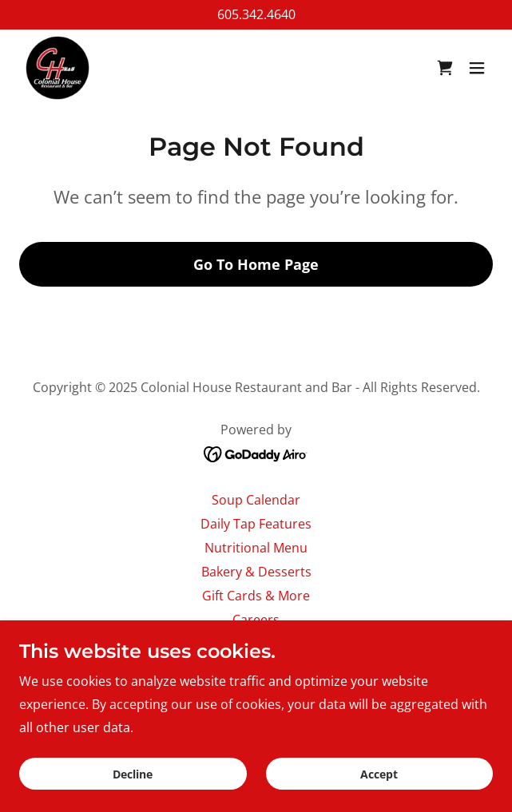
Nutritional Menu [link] (256, 548)
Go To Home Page (256, 264)
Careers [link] (256, 620)
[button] (477, 68)
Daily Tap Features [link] (256, 524)
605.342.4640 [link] (256, 14)
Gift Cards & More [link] (256, 596)
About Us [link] (256, 644)
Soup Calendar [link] (256, 500)
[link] (58, 68)
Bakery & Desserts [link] (256, 572)
